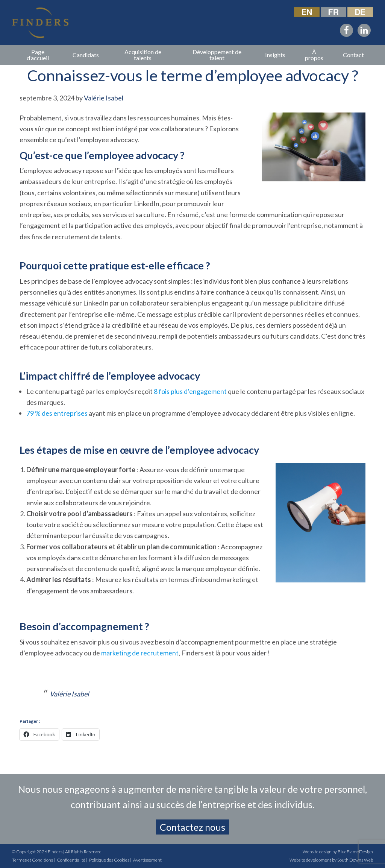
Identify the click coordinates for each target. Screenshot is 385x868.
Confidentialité (71, 860)
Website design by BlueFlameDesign (338, 852)
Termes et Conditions (33, 860)
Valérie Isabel (69, 694)
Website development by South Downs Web (331, 860)
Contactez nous (192, 827)
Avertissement (147, 860)
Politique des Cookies (109, 860)
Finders (55, 852)
